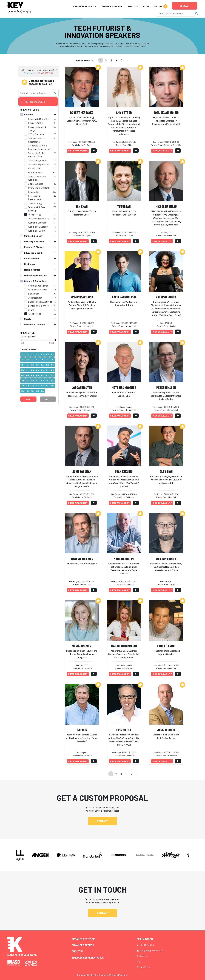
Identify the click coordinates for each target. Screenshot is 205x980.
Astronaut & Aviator (38, 290)
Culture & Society (33, 236)
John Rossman (82, 471)
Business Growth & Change (37, 129)
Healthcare (30, 264)
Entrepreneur (35, 168)
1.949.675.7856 (147, 945)
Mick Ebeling (124, 471)
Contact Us (142, 956)
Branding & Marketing (39, 119)
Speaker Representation (88, 958)
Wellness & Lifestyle (34, 324)
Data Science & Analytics (40, 302)
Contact (185, 6)
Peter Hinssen (166, 388)
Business (29, 114)
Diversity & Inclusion (34, 241)
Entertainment (32, 258)
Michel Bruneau (166, 206)
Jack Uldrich (166, 730)
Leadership (34, 192)
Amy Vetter (124, 113)
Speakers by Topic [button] (83, 6)
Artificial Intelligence (38, 286)
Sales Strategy (35, 203)
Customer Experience (39, 164)
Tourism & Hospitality (39, 219)
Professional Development (35, 197)
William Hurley (166, 559)
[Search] (176, 13)
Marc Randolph (124, 559)
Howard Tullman (82, 559)
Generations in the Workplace (37, 178)
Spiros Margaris (82, 297)
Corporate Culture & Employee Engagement (39, 147)
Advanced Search (112, 6)
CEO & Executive (36, 134)
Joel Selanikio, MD (166, 113)
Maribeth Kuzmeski (124, 646)
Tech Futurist (35, 215)
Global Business (36, 184)
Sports (28, 319)
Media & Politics (32, 270)
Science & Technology (35, 281)
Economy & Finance (34, 247)
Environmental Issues (38, 306)
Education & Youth (33, 253)
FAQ (138, 962)
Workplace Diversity (38, 227)
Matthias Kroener (124, 388)
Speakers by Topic (83, 939)
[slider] (21, 340)
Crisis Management (37, 160)
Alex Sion (166, 471)
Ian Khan (82, 206)
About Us (133, 6)
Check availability (78, 151)
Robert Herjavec (82, 113)
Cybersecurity (35, 298)
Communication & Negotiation (37, 140)
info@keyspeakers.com (152, 950)
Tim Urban (124, 206)
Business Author (36, 123)
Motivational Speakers (36, 275)
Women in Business (37, 223)
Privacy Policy (143, 967)
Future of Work (35, 172)
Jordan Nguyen (82, 388)
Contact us (29, 73)
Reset (48, 399)
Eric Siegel (124, 730)
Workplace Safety (37, 231)
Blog (146, 6)
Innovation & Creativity (39, 188)
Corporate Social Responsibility (36, 155)
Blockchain (33, 294)
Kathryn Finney (166, 297)
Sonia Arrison (82, 646)
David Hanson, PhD (124, 297)
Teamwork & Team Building (37, 209)
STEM (31, 310)
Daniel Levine (166, 646)
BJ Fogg (82, 730)
